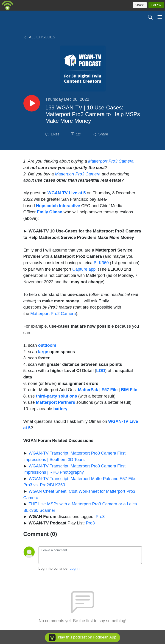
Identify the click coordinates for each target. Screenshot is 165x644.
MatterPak (88, 390)
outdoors (47, 345)
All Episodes (39, 37)
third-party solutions (57, 396)
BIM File (129, 390)
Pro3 (100, 517)
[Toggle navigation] (160, 17)
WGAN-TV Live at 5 (67, 193)
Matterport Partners (56, 402)
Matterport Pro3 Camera (111, 161)
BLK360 (101, 263)
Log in (75, 568)
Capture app (84, 269)
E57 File (110, 390)
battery (60, 409)
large (43, 352)
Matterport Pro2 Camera (53, 313)
